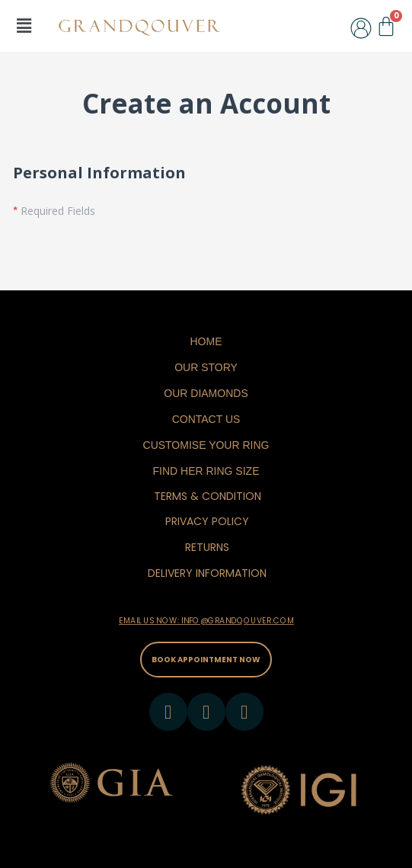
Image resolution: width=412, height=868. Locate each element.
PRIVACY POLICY (207, 521)
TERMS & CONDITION (208, 496)
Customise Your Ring (206, 445)
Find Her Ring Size (206, 471)
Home (206, 341)
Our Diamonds (206, 393)
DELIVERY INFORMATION (207, 573)
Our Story (206, 367)
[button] (24, 26)
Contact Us (206, 419)
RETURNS (207, 547)
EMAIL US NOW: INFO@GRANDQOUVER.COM (206, 621)
